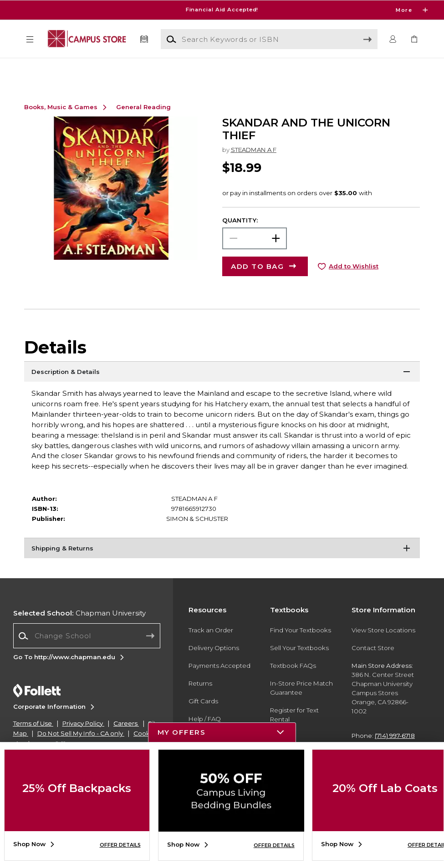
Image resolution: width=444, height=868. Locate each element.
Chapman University (79, 630)
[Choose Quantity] (255, 255)
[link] (414, 40)
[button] (30, 40)
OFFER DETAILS (120, 845)
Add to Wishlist (354, 283)
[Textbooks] (144, 40)
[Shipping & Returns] (222, 566)
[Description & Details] (222, 389)
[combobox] (87, 653)
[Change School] (87, 653)
